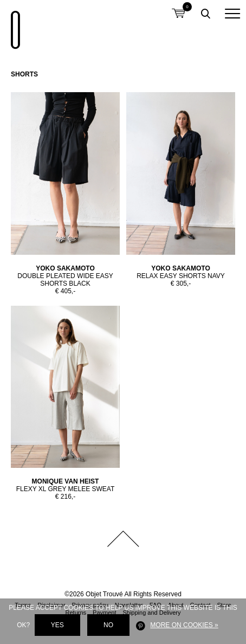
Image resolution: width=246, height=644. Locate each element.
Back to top (123, 539)
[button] (232, 14)
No (108, 625)
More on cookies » (184, 625)
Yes (57, 625)
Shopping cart (178, 7)
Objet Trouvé (14, 24)
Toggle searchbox (205, 14)
